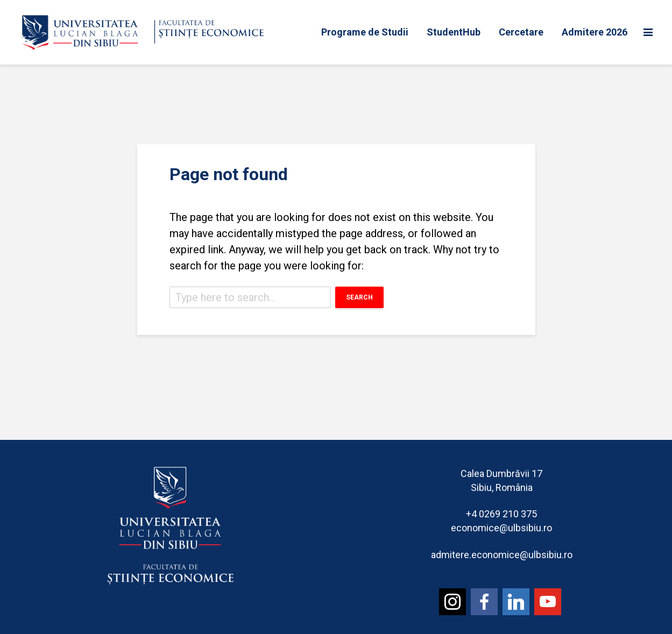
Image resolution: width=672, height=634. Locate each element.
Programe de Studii (365, 32)
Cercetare (521, 32)
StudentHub (454, 32)
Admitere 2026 (595, 32)
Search (359, 297)
